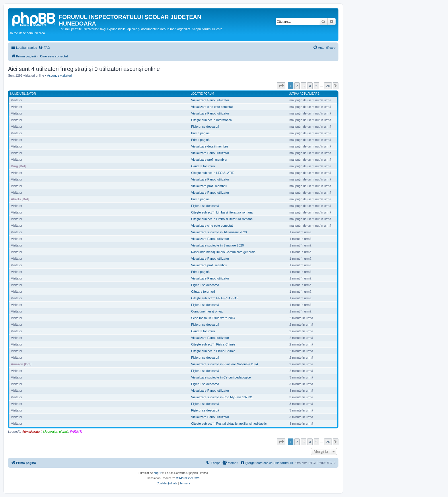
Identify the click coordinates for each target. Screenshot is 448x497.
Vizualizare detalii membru (210, 146)
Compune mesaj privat (207, 311)
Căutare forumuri (203, 166)
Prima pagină (200, 133)
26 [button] (328, 86)
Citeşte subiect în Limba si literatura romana (222, 212)
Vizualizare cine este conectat (212, 107)
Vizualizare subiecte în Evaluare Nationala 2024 (224, 364)
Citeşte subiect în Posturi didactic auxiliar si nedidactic (229, 424)
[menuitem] (44, 48)
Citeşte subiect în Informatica (211, 120)
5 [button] (316, 86)
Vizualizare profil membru (209, 160)
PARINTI (76, 432)
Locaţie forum (202, 94)
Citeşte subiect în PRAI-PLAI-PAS (215, 298)
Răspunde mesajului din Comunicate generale (223, 252)
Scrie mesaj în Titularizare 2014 (213, 318)
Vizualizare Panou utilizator (210, 100)
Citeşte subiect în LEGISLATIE (213, 173)
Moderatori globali (55, 432)
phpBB (158, 473)
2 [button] (297, 86)
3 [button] (304, 86)
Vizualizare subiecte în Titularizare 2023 (219, 232)
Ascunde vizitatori (59, 75)
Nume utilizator (23, 94)
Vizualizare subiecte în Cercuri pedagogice (221, 377)
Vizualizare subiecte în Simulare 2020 (217, 245)
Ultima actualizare (304, 94)
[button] (281, 86)
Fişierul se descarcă (205, 127)
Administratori (32, 432)
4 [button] (310, 86)
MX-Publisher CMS (188, 478)
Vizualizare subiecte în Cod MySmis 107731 (222, 397)
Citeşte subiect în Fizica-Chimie (213, 344)
